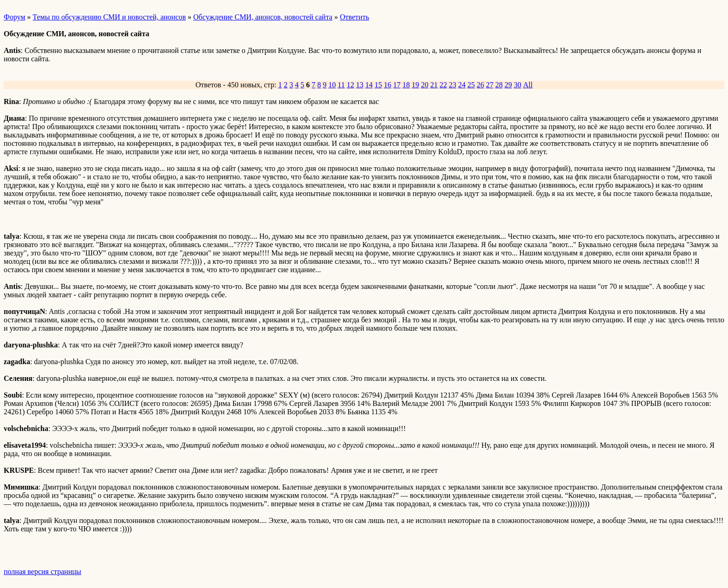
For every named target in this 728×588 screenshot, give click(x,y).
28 (499, 85)
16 (388, 85)
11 (341, 85)
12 (351, 85)
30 (518, 85)
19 (416, 85)
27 (490, 85)
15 (378, 85)
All (528, 85)
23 (453, 85)
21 (434, 85)
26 (481, 85)
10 (332, 85)
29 (508, 85)
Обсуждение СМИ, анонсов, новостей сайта (263, 17)
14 (369, 85)
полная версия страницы (42, 572)
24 (462, 85)
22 (443, 85)
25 (471, 85)
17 (397, 85)
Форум (14, 17)
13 (360, 85)
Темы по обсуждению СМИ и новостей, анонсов (109, 17)
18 (406, 85)
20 (425, 85)
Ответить (354, 17)
